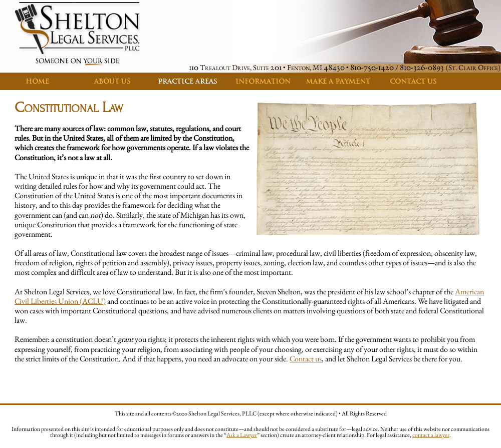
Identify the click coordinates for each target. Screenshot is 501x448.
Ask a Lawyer (242, 435)
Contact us (306, 359)
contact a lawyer (431, 435)
